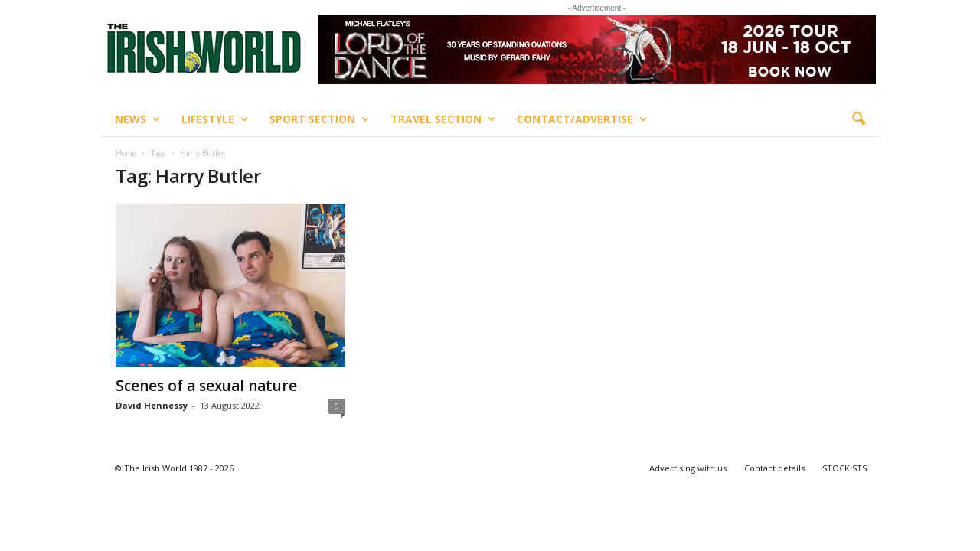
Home (126, 153)
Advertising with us (688, 468)
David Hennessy (152, 405)
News (137, 119)
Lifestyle (215, 119)
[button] (858, 119)
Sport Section (319, 119)
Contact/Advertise (582, 119)
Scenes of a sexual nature (206, 386)
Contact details (774, 468)
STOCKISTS (844, 468)
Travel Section (443, 119)
